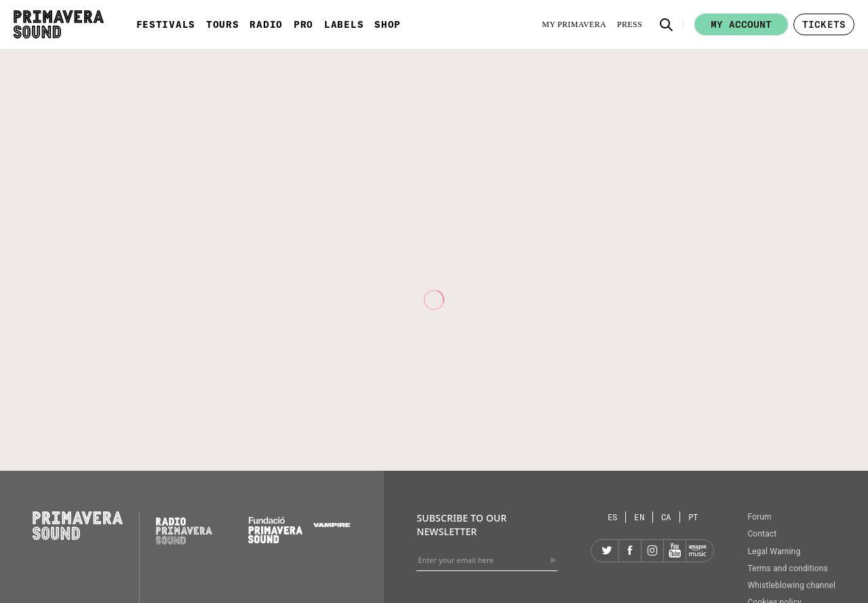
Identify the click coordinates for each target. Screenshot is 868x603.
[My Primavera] (574, 24)
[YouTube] (675, 551)
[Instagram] (652, 551)
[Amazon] (697, 551)
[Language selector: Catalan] (667, 517)
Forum (759, 517)
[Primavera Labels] (237, 524)
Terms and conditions (788, 568)
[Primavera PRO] (224, 524)
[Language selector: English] (639, 517)
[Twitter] (608, 551)
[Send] (553, 560)
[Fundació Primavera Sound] (275, 540)
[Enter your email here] (487, 560)
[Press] (630, 24)
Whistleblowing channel (791, 585)
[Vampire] (332, 524)
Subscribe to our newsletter (461, 525)
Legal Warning (774, 551)
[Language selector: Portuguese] (693, 517)
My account (741, 24)
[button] (667, 24)
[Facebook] (630, 551)
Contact (762, 534)
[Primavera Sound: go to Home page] (59, 24)
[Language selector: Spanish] (613, 517)
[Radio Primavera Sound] (184, 531)
